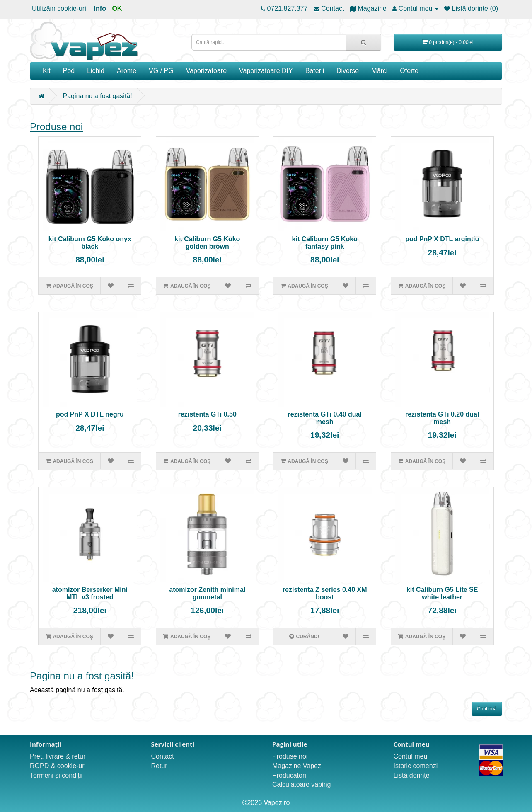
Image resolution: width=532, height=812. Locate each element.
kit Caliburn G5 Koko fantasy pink (325, 243)
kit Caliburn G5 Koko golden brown (207, 243)
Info (100, 8)
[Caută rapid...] (364, 42)
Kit (47, 71)
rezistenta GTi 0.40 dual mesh (325, 418)
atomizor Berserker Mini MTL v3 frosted (90, 593)
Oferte (409, 71)
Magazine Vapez (297, 766)
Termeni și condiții (56, 775)
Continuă (487, 709)
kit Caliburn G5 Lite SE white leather (442, 593)
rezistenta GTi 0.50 (207, 414)
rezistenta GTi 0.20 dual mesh (442, 418)
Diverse (348, 71)
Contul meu (411, 756)
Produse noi (56, 127)
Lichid (96, 71)
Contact (163, 756)
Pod (69, 71)
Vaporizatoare (206, 71)
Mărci (379, 71)
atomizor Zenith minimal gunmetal (207, 593)
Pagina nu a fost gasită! (97, 96)
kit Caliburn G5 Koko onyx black (90, 243)
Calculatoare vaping (301, 784)
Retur (159, 766)
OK (117, 8)
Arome (127, 71)
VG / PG (161, 71)
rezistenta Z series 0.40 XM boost (325, 593)
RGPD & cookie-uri (58, 766)
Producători (289, 775)
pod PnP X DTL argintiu (442, 239)
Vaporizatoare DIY (266, 71)
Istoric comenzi (416, 766)
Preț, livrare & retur (58, 756)
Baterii (315, 71)
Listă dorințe (412, 775)
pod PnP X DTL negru (90, 414)
